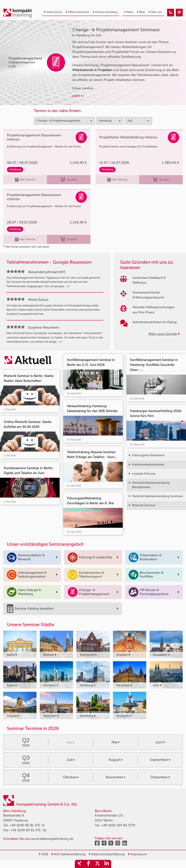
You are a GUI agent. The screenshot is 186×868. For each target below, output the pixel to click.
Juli (71, 760)
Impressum (138, 854)
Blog (141, 12)
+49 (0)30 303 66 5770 (118, 825)
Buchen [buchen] (69, 180)
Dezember (160, 777)
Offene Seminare (77, 12)
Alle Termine (25, 180)
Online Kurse (53, 12)
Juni (160, 742)
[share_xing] (79, 864)
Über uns (155, 12)
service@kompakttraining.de (52, 839)
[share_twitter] (98, 864)
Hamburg (15, 170)
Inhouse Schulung (105, 12)
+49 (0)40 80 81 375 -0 (27, 825)
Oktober (71, 777)
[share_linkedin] (107, 864)
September (160, 760)
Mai (115, 742)
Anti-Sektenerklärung (68, 854)
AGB (43, 854)
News (129, 12)
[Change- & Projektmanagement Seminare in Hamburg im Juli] (171, 13)
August (115, 760)
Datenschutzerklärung (107, 854)
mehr (78, 96)
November (115, 777)
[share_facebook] (88, 864)
